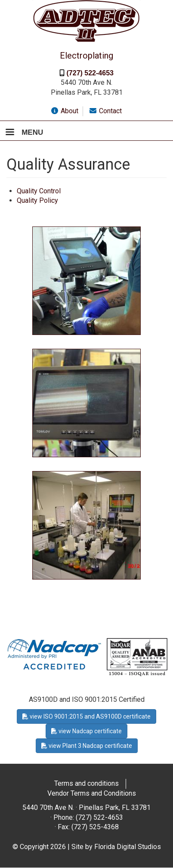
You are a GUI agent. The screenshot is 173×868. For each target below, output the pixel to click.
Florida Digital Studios (128, 847)
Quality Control (39, 191)
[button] (86, 280)
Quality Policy (37, 200)
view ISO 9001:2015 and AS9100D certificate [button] (86, 716)
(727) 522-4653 (90, 73)
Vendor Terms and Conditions (92, 793)
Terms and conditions (86, 783)
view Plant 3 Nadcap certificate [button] (87, 746)
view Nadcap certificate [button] (86, 731)
